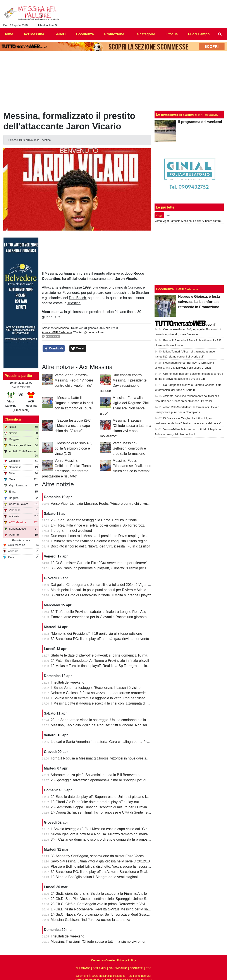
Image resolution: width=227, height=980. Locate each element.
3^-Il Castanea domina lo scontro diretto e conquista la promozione (103, 839)
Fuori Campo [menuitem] (199, 34)
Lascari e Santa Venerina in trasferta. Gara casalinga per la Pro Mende (106, 742)
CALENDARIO (118, 968)
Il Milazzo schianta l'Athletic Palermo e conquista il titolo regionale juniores (108, 541)
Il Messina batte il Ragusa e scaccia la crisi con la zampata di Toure (74, 403)
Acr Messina (61, 328)
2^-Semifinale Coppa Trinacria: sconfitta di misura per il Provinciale (102, 807)
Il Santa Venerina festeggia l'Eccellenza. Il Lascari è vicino (96, 688)
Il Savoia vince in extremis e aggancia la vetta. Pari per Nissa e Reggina (107, 698)
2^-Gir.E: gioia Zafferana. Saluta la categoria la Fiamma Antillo (99, 894)
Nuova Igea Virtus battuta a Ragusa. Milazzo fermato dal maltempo (103, 834)
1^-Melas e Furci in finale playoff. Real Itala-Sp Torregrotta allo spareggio (107, 666)
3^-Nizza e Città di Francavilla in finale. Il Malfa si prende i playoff (101, 595)
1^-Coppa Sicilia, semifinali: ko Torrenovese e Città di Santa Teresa (103, 812)
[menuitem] (220, 34)
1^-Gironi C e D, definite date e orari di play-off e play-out (95, 802)
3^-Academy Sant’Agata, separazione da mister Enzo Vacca (97, 856)
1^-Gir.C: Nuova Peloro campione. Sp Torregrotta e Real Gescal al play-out (109, 914)
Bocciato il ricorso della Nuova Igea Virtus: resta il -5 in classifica (101, 546)
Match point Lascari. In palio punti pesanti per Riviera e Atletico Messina (107, 590)
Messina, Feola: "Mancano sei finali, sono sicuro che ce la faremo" (132, 466)
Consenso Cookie (103, 960)
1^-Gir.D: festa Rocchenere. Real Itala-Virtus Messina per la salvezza (104, 909)
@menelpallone (94, 332)
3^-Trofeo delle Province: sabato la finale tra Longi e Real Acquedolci (104, 612)
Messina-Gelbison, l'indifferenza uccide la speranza (91, 920)
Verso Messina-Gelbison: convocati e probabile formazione (129, 448)
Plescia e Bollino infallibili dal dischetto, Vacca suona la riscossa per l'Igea (108, 866)
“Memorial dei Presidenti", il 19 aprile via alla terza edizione (96, 634)
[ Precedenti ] (21, 410)
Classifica (13, 419)
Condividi (54, 349)
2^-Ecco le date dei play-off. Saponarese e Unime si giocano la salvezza (107, 797)
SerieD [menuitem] (60, 34)
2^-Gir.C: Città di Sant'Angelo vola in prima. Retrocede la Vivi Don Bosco (107, 904)
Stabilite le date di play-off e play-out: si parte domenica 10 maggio (102, 655)
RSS (148, 968)
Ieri (168, 215)
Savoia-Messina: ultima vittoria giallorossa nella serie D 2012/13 (100, 861)
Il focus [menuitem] (172, 34)
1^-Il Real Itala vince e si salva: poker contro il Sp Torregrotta (98, 525)
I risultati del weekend (68, 682)
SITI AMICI (100, 968)
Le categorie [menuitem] (145, 34)
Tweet (78, 349)
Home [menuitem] (8, 34)
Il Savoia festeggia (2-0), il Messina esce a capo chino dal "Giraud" (73, 426)
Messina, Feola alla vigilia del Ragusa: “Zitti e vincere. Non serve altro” (105, 725)
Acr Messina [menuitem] (34, 34)
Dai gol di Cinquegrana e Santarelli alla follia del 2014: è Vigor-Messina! (106, 585)
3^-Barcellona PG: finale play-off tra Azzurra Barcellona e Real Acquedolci (108, 872)
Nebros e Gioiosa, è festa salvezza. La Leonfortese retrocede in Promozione (110, 693)
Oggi (159, 215)
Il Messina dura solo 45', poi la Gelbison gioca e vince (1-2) (73, 448)
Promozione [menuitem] (114, 34)
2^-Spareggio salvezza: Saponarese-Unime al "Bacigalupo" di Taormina (106, 780)
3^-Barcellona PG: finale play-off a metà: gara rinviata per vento (100, 639)
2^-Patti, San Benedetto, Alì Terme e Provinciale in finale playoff (100, 661)
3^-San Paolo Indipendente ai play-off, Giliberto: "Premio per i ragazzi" (105, 568)
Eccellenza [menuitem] (85, 34)
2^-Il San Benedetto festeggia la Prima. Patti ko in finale (94, 520)
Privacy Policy (126, 960)
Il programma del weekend (71, 531)
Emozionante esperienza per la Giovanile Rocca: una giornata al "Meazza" (108, 617)
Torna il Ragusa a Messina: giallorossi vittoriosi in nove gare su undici (104, 758)
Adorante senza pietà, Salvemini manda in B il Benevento (95, 775)
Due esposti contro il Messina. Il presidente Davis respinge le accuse (104, 536)
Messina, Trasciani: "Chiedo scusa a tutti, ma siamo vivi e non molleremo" (108, 942)
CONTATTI (137, 968)
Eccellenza (165, 289)
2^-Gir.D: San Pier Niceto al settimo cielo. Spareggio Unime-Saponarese (107, 899)
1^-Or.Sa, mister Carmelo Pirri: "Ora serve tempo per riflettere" (99, 563)
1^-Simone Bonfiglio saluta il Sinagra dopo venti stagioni (94, 877)
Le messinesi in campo (175, 114)
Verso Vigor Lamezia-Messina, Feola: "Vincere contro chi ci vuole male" (74, 380)
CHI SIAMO (83, 968)
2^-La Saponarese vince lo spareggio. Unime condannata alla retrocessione (109, 720)
